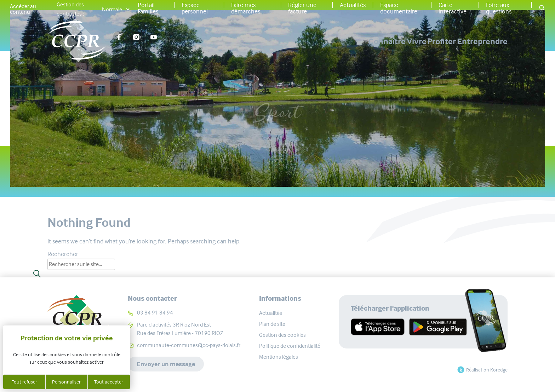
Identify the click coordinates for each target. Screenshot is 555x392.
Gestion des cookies (282, 335)
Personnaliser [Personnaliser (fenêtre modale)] (66, 382)
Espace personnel (195, 8)
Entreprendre (482, 41)
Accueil (237, 85)
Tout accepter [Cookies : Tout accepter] (109, 382)
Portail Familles (148, 8)
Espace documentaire (399, 8)
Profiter (418, 41)
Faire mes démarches (246, 8)
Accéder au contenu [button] (23, 9)
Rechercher (63, 254)
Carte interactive (453, 8)
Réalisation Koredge (482, 370)
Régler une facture (302, 8)
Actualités (353, 5)
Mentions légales (279, 357)
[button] (542, 8)
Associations (280, 85)
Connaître (316, 41)
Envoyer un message (166, 364)
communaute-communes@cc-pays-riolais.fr (189, 345)
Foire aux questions (499, 8)
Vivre (369, 41)
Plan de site (272, 324)
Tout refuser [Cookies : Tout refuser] (24, 382)
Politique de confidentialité (290, 346)
